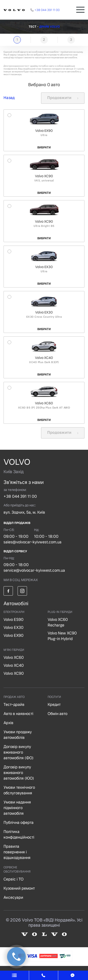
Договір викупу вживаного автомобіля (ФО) (19, 752)
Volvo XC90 (14, 673)
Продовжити (63, 98)
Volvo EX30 (13, 628)
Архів (8, 723)
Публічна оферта (19, 823)
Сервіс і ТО (13, 879)
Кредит (54, 705)
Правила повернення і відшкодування (17, 852)
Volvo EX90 (13, 636)
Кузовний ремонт (19, 888)
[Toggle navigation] (80, 10)
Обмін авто (57, 714)
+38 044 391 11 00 (20, 496)
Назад (9, 98)
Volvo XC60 (14, 658)
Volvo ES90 (13, 620)
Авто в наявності (18, 714)
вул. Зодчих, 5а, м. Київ (24, 512)
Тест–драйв (14, 705)
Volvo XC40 (14, 665)
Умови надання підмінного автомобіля (17, 808)
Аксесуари (13, 897)
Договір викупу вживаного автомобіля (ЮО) (19, 773)
